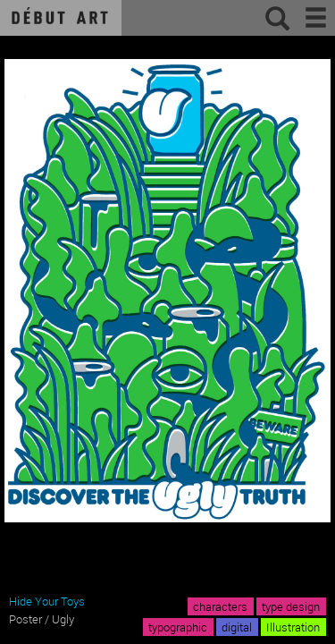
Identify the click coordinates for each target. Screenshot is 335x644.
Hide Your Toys (47, 601)
